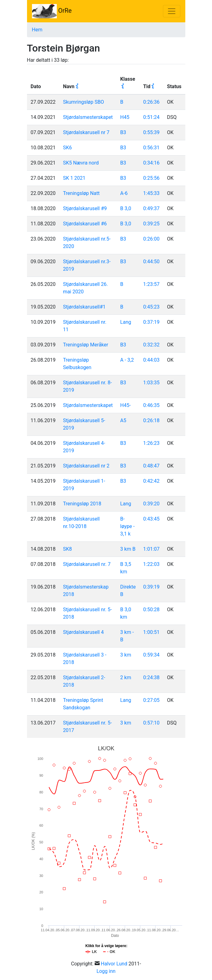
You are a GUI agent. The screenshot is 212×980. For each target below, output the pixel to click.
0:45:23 (151, 307)
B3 (123, 132)
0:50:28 (151, 610)
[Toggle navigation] (172, 11)
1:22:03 (151, 564)
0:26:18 (151, 420)
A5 (123, 420)
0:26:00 (151, 239)
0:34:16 (151, 163)
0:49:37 (151, 208)
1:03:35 (151, 383)
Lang (126, 322)
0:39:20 (151, 504)
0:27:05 (151, 700)
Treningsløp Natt (81, 193)
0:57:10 (151, 723)
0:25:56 (151, 178)
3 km (126, 655)
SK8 (68, 549)
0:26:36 (151, 102)
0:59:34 (151, 655)
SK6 (68, 148)
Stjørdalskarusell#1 (84, 307)
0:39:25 (151, 224)
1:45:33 (151, 193)
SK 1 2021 (74, 178)
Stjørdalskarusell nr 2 (86, 466)
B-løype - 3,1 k (127, 526)
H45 (125, 117)
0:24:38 (151, 677)
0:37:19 (151, 322)
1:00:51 (151, 632)
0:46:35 (151, 405)
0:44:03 (151, 360)
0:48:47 (151, 466)
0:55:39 (151, 132)
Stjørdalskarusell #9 (85, 208)
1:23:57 (151, 284)
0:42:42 (151, 481)
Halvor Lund (114, 964)
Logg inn (106, 971)
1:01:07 (151, 549)
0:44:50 (151, 262)
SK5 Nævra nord (81, 163)
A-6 (124, 193)
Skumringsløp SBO (83, 102)
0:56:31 (151, 148)
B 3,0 (126, 208)
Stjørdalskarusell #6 (85, 224)
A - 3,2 (127, 360)
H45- (125, 405)
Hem (37, 30)
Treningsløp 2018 (82, 504)
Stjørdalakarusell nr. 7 (87, 564)
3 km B (128, 549)
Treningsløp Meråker (86, 345)
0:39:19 (151, 587)
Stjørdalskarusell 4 (83, 632)
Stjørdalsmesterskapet (88, 117)
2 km (126, 677)
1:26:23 (151, 443)
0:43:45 (151, 519)
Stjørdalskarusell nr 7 (86, 132)
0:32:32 (151, 345)
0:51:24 (151, 117)
